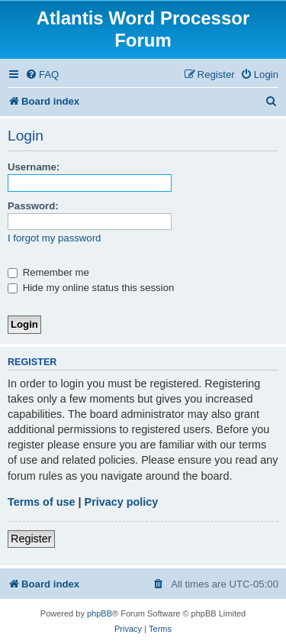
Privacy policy (122, 502)
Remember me (48, 272)
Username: (34, 167)
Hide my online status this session (91, 288)
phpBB (100, 613)
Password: (33, 206)
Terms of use (42, 502)
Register (31, 539)
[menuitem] (42, 74)
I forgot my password (54, 238)
